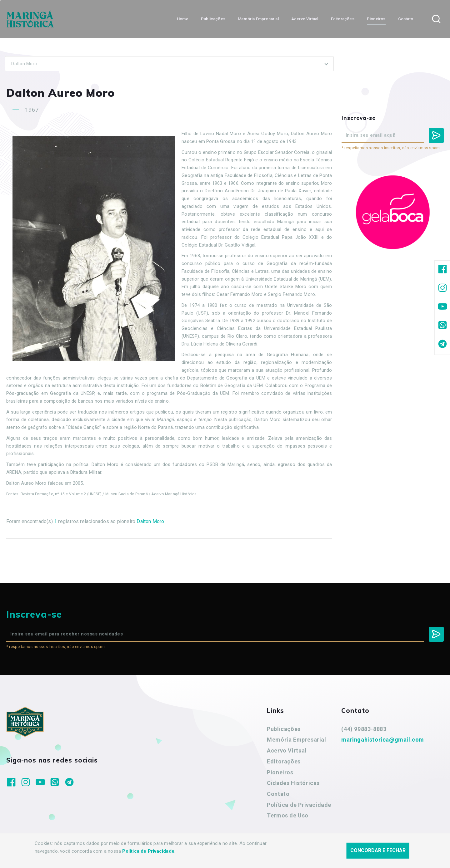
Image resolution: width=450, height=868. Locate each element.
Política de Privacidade (299, 805)
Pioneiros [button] (376, 19)
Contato (278, 794)
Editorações (284, 761)
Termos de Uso (288, 815)
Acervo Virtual (287, 750)
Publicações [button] (213, 19)
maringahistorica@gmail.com (383, 740)
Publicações (284, 729)
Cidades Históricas (293, 783)
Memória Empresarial (296, 740)
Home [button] (183, 19)
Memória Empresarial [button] (258, 19)
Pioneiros (280, 772)
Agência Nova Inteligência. (195, 855)
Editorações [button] (343, 19)
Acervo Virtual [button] (305, 19)
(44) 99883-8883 (364, 729)
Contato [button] (406, 19)
